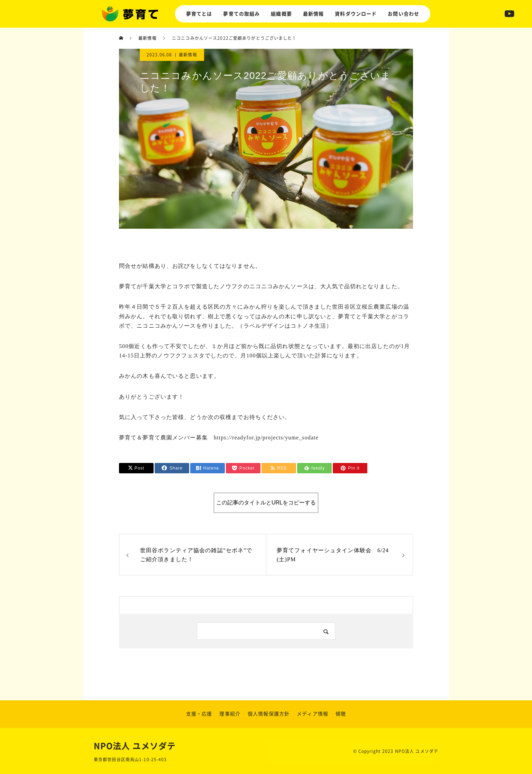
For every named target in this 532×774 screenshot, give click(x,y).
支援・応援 (199, 714)
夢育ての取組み (241, 14)
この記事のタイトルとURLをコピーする (266, 503)
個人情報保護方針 (269, 714)
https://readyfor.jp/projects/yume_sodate (266, 438)
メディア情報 (313, 714)
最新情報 (313, 14)
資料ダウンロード (356, 14)
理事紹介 (230, 714)
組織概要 (281, 14)
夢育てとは (199, 14)
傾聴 (341, 714)
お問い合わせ (403, 14)
